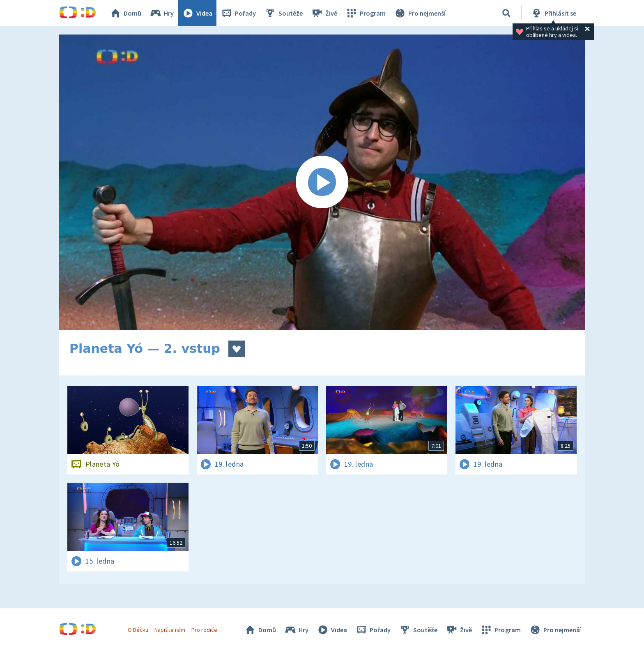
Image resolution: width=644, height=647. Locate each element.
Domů (125, 13)
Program (366, 13)
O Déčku (138, 630)
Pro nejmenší (420, 13)
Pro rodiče (204, 630)
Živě (324, 13)
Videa (197, 13)
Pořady (238, 13)
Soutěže (283, 13)
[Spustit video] (322, 182)
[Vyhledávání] (506, 13)
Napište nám (170, 630)
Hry (162, 13)
